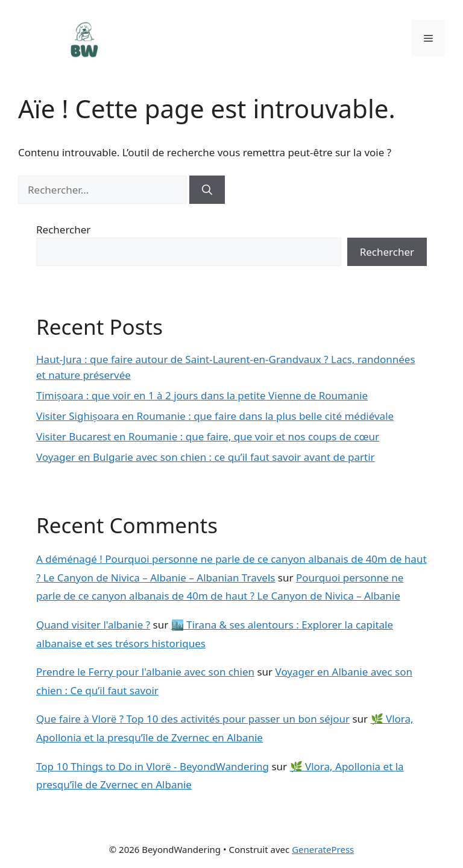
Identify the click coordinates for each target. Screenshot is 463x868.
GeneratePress (323, 849)
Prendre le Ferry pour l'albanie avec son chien (145, 672)
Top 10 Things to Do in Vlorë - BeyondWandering (153, 766)
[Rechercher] (207, 190)
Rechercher (63, 230)
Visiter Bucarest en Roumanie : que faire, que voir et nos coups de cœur (208, 436)
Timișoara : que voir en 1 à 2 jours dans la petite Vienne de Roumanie (202, 395)
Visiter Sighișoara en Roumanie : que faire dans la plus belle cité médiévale (215, 416)
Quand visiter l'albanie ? (93, 625)
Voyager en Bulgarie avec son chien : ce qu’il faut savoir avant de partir (206, 457)
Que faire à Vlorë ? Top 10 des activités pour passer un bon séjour (193, 719)
